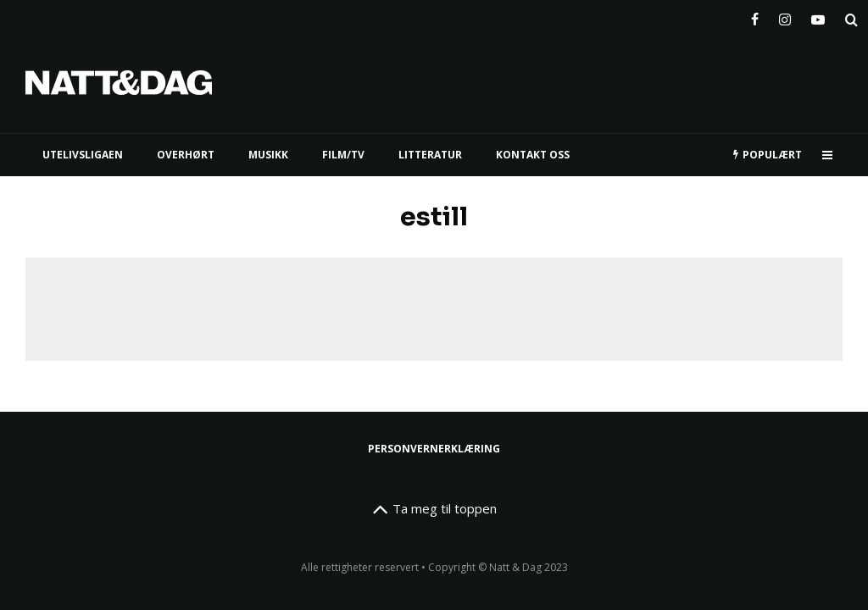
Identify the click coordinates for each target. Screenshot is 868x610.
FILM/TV (343, 155)
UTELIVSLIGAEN (83, 155)
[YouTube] (818, 16)
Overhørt (186, 155)
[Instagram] (785, 16)
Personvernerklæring (434, 449)
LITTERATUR (430, 155)
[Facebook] (755, 16)
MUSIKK (268, 155)
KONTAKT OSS (533, 155)
